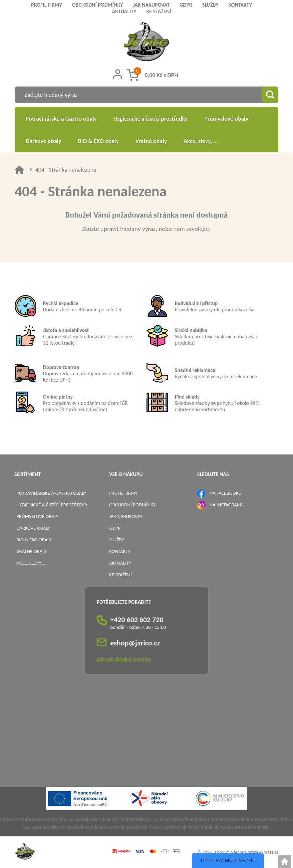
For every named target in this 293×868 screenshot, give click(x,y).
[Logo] (147, 43)
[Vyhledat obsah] (270, 95)
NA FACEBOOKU (226, 493)
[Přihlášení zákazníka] (118, 74)
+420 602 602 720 (137, 620)
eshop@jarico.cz (135, 643)
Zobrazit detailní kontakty (124, 659)
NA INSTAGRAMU (227, 505)
